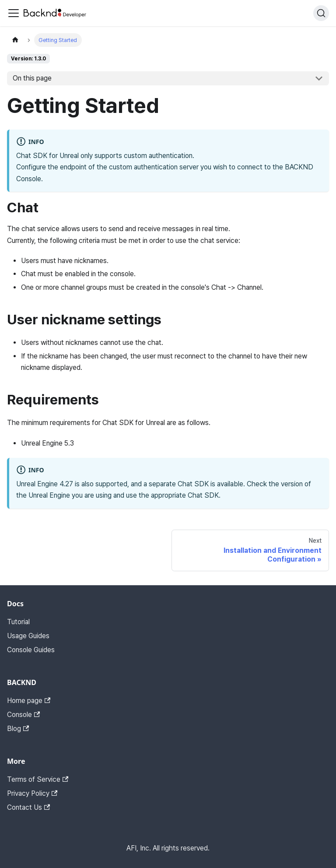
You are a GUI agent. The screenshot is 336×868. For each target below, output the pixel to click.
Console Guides (31, 650)
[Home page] (15, 40)
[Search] (321, 13)
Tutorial (18, 622)
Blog (18, 729)
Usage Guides (28, 636)
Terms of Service (38, 779)
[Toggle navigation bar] (14, 13)
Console (23, 715)
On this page (32, 78)
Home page (29, 701)
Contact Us (28, 807)
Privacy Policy (32, 793)
